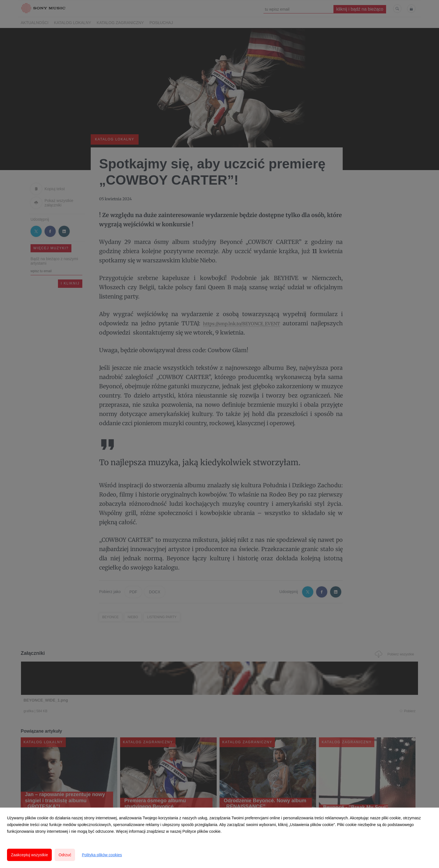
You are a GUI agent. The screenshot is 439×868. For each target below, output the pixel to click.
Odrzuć (65, 855)
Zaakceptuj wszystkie (29, 855)
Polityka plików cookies (102, 855)
